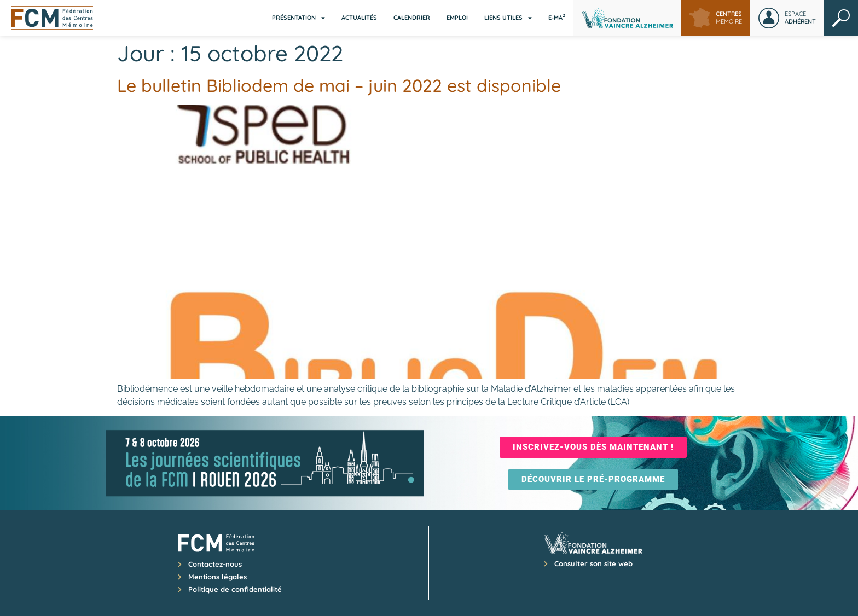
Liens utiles (508, 18)
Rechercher (841, 18)
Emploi (457, 18)
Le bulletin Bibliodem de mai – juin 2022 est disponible (339, 85)
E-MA (557, 17)
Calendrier (412, 18)
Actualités (359, 18)
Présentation (298, 18)
